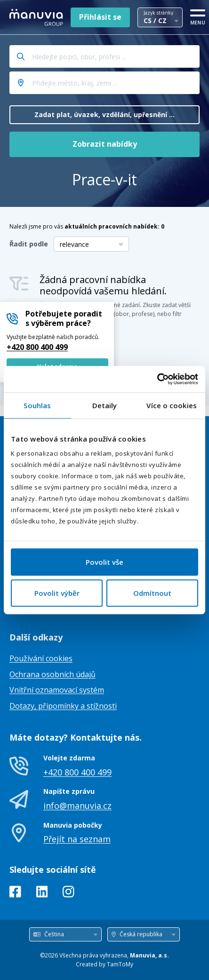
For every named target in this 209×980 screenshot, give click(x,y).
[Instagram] (68, 893)
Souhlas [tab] (37, 405)
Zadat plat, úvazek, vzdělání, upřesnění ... (104, 115)
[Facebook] (15, 893)
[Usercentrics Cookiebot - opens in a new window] (157, 379)
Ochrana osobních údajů (52, 674)
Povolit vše (104, 562)
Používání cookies (41, 658)
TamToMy (120, 964)
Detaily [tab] (105, 405)
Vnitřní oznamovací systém (57, 690)
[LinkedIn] (42, 893)
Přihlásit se (100, 17)
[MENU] (198, 16)
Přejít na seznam (77, 839)
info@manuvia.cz (77, 806)
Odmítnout (152, 593)
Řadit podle (29, 244)
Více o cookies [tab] (171, 405)
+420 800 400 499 (37, 347)
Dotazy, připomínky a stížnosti (63, 706)
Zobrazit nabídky (105, 144)
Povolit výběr (57, 593)
